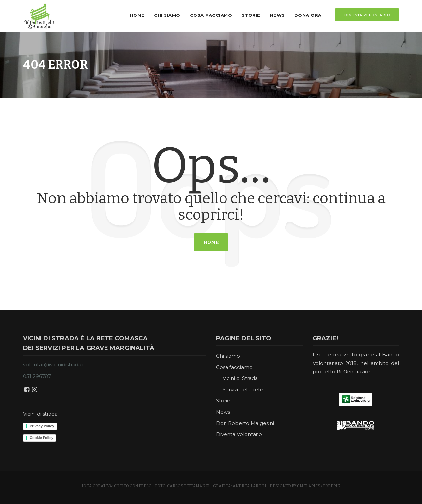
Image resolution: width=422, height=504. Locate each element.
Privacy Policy (42, 426)
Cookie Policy (42, 438)
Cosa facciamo (208, 15)
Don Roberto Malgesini (245, 423)
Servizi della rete (243, 389)
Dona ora (304, 15)
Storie (248, 15)
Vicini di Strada (240, 378)
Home (134, 15)
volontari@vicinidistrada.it (54, 364)
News (274, 15)
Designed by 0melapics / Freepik (305, 486)
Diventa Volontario (239, 434)
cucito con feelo (133, 486)
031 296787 (37, 376)
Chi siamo (164, 15)
